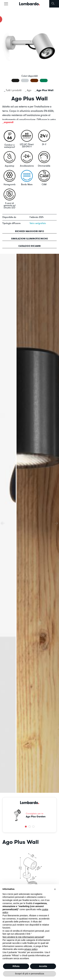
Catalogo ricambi (30, 246)
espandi (9, 122)
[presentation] (3, 523)
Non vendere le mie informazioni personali (23, 937)
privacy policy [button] (31, 949)
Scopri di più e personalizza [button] (29, 974)
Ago (29, 90)
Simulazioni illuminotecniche (29, 239)
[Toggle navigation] (6, 4)
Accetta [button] (43, 966)
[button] (26, 827)
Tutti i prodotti (14, 90)
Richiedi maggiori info (29, 231)
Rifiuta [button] (16, 966)
